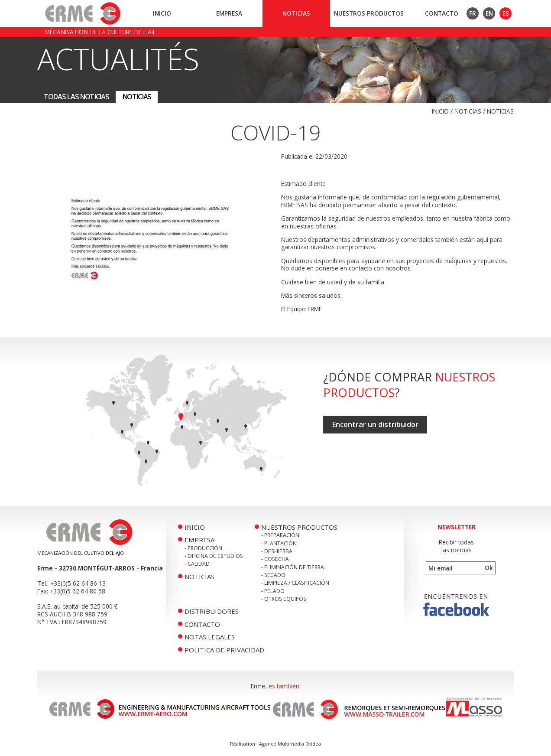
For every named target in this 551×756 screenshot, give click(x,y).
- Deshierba (277, 551)
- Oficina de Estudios (214, 556)
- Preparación (280, 535)
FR (473, 13)
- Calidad (197, 564)
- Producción (203, 548)
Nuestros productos (369, 13)
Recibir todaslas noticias (456, 546)
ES (506, 13)
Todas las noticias (76, 97)
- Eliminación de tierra (293, 567)
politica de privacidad (224, 650)
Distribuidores (212, 611)
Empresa (229, 13)
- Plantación (279, 543)
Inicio (162, 13)
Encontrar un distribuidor (375, 424)
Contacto (442, 13)
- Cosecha (275, 559)
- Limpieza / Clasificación (295, 583)
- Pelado (273, 591)
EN (489, 13)
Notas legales (210, 637)
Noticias (296, 13)
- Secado (273, 575)
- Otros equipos (284, 599)
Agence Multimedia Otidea (290, 744)
